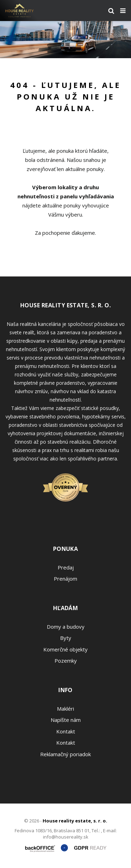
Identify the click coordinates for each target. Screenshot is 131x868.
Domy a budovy (66, 627)
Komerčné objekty (65, 649)
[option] (65, 40)
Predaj (66, 567)
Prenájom (65, 579)
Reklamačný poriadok (65, 754)
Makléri (65, 709)
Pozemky (66, 661)
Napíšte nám (66, 720)
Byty (66, 638)
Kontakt (66, 731)
